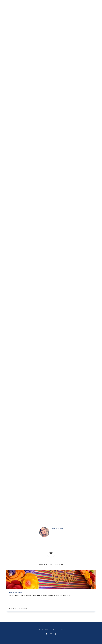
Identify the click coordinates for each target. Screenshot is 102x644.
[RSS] (56, 634)
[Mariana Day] (44, 532)
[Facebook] (46, 634)
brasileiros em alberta (15, 592)
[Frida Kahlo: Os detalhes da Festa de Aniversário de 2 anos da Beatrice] (51, 603)
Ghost (63, 630)
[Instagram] (51, 634)
